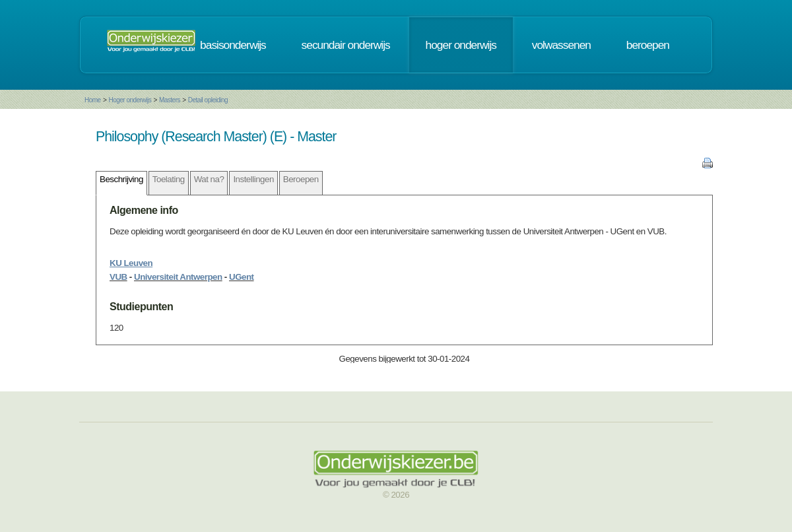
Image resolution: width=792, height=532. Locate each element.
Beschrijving (121, 179)
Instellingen (253, 179)
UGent (242, 277)
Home (93, 100)
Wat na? (209, 179)
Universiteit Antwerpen (178, 277)
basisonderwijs (233, 45)
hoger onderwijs (461, 45)
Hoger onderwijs (130, 100)
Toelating (169, 179)
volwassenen (561, 45)
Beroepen (301, 179)
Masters (170, 100)
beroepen (648, 45)
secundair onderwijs (346, 45)
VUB (118, 277)
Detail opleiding (208, 100)
